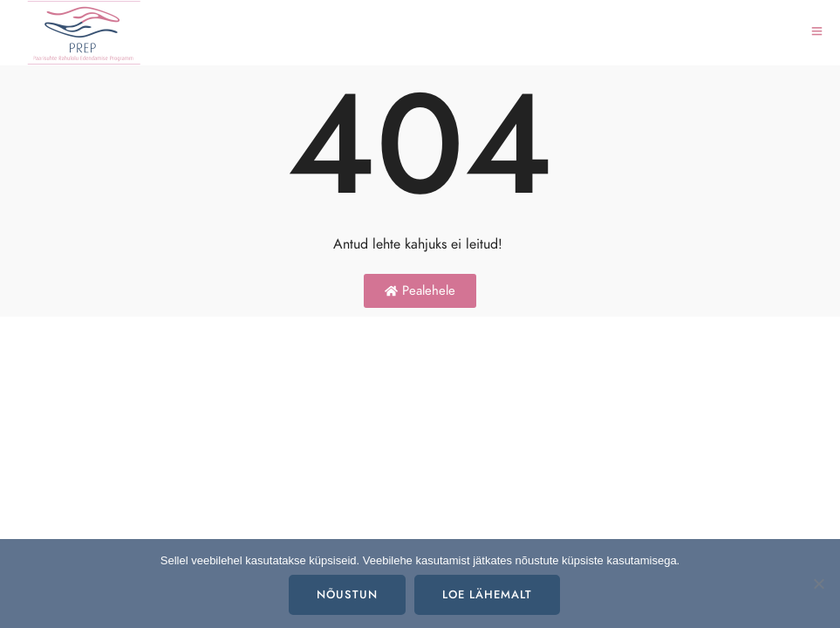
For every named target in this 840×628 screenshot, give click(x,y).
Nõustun (347, 595)
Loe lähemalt (487, 595)
